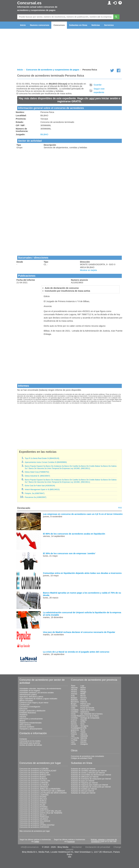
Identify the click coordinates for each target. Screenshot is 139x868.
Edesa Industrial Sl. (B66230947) (37, 476)
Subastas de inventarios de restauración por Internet (91, 779)
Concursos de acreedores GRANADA (34, 787)
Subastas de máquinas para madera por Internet (89, 785)
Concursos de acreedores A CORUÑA (34, 769)
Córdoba (74, 718)
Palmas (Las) (85, 704)
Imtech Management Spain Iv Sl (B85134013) (42, 490)
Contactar (23, 739)
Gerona (74, 724)
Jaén (73, 736)
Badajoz (74, 698)
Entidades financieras (28, 713)
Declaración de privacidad (98, 847)
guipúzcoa (75, 730)
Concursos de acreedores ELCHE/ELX (34, 785)
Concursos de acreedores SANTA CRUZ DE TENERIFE (41, 813)
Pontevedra (85, 706)
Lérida (73, 744)
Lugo (82, 686)
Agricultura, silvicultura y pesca (31, 697)
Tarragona (84, 726)
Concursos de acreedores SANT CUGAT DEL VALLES (40, 811)
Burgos (74, 704)
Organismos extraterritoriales (31, 723)
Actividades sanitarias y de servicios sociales (37, 693)
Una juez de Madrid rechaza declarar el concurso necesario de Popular (79, 632)
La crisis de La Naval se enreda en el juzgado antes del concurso (76, 652)
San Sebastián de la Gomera (91, 714)
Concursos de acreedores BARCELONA (35, 775)
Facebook (71, 842)
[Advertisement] (69, 171)
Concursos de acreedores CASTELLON (35, 781)
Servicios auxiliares (27, 727)
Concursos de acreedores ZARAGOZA (34, 827)
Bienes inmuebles (26, 701)
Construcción (25, 705)
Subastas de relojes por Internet (83, 793)
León (73, 742)
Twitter (37, 842)
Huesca (74, 734)
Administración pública (28, 695)
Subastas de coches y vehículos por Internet (88, 773)
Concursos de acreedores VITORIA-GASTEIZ (37, 825)
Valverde (84, 738)
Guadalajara (76, 728)
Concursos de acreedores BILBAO (33, 777)
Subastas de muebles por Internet (84, 789)
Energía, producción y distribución (32, 711)
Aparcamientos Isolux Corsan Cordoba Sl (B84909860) (46, 462)
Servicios (109, 25)
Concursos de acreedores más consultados (87, 756)
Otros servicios (25, 725)
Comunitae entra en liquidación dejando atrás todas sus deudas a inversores (82, 573)
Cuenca (74, 720)
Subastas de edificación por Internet (85, 777)
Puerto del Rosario (87, 710)
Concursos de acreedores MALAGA (33, 799)
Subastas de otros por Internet (82, 791)
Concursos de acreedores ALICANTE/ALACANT (38, 771)
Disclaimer (77, 847)
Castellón (75, 712)
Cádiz (73, 708)
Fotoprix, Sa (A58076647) (35, 493)
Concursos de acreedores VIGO (32, 823)
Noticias (96, 25)
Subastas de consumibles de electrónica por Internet (91, 775)
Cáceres (74, 706)
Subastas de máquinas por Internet (84, 783)
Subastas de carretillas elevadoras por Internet (89, 771)
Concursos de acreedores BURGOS (33, 779)
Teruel (83, 730)
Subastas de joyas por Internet (83, 781)
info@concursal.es (30, 847)
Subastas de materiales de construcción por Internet (91, 787)
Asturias (74, 694)
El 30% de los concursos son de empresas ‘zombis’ (69, 553)
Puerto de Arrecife (87, 708)
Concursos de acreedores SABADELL (34, 809)
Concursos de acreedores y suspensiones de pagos (53, 70)
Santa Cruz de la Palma (89, 716)
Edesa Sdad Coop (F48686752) (37, 472)
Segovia (83, 720)
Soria (82, 724)
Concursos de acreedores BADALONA (34, 773)
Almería (74, 692)
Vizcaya (83, 740)
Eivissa (74, 722)
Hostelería (23, 715)
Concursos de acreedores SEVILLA (33, 815)
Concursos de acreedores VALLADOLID (35, 821)
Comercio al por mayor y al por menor (34, 703)
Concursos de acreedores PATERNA (34, 807)
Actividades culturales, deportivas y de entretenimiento (40, 689)
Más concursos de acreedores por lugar (35, 831)
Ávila (73, 696)
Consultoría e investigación (30, 707)
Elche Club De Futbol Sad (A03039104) (40, 486)
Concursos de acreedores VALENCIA (34, 819)
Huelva (74, 732)
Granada (74, 726)
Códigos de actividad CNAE (82, 758)
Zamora (83, 742)
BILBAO (44, 134)
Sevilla (83, 722)
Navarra (83, 698)
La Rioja (74, 740)
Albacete (74, 688)
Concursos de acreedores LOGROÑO (34, 795)
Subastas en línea (78, 25)
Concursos (59, 25)
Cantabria (75, 710)
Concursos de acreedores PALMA (32, 805)
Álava (73, 686)
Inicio (23, 25)
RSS (120, 508)
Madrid (83, 688)
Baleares (74, 700)
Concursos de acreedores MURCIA (33, 801)
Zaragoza (84, 744)
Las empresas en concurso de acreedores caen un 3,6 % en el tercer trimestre (83, 514)
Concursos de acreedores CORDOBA (34, 783)
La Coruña (75, 738)
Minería (22, 721)
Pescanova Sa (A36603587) (36, 497)
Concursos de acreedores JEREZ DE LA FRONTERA (40, 789)
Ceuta (73, 714)
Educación (24, 709)
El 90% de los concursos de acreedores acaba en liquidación (74, 534)
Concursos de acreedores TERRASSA (34, 817)
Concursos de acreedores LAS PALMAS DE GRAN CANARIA (43, 793)
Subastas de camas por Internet (83, 769)
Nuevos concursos (40, 25)
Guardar (98, 85)
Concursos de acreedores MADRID (33, 797)
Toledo (83, 732)
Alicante (74, 690)
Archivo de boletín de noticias (31, 745)
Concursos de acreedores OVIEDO (33, 803)
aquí (92, 98)
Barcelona (75, 702)
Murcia (83, 696)
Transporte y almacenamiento (31, 729)
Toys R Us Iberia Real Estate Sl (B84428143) (42, 458)
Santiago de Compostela (90, 718)
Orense (83, 700)
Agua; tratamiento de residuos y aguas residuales (38, 699)
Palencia (84, 702)
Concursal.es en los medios (30, 741)
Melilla (83, 694)
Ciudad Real (76, 716)
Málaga (83, 692)
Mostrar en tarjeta (88, 270)
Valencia (84, 734)
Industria (23, 717)
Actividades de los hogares (30, 691)
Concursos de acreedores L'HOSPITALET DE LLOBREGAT (42, 791)
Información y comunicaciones (31, 719)
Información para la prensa (30, 743)
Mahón (83, 690)
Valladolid (84, 736)
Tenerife (83, 728)
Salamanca (85, 712)
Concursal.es (29, 3)
